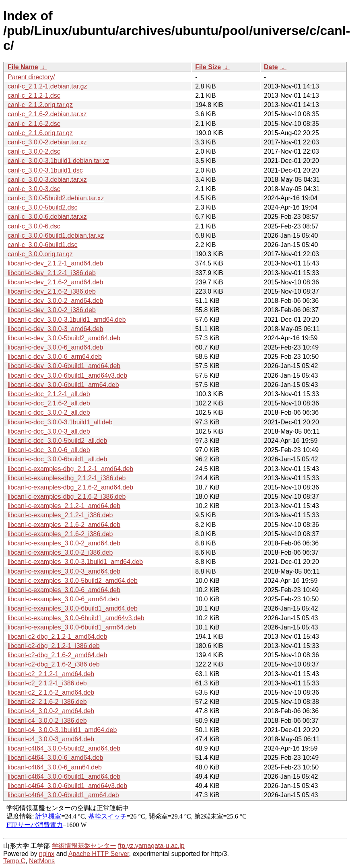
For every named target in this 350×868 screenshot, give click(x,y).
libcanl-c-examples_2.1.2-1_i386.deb (60, 515)
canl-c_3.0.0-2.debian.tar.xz (47, 142)
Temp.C (14, 861)
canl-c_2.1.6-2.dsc (34, 124)
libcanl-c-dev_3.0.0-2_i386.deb (52, 310)
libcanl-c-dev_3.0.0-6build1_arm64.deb (63, 385)
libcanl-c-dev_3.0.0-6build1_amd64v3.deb (67, 375)
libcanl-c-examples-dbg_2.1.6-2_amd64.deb (70, 487)
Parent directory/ (31, 77)
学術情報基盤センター (84, 846)
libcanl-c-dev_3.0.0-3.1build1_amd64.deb (67, 320)
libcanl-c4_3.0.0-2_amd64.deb (51, 711)
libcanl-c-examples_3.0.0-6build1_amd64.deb (73, 608)
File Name (23, 67)
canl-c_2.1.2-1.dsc (34, 96)
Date (271, 67)
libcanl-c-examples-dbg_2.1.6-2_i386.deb (67, 497)
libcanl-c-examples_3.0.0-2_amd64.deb (64, 543)
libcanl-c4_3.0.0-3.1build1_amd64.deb (62, 730)
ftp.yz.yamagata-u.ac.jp (151, 846)
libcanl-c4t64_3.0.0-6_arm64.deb (55, 767)
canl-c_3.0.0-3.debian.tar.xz (47, 180)
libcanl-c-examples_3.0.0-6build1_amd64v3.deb (76, 618)
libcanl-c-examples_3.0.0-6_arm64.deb (63, 599)
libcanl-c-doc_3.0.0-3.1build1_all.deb (60, 422)
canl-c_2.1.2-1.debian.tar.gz (47, 86)
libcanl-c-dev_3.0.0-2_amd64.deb (55, 301)
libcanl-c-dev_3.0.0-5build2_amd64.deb (64, 338)
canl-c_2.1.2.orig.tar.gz (40, 105)
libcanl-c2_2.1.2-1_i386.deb (47, 683)
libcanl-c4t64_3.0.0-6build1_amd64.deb (64, 776)
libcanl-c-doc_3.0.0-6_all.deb (49, 450)
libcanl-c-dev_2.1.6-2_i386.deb (52, 291)
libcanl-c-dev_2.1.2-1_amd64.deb (55, 263)
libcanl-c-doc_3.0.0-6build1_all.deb (57, 459)
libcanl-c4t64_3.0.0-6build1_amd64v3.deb (67, 786)
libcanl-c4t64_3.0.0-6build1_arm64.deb (63, 795)
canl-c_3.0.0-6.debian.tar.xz (47, 217)
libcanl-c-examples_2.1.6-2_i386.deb (60, 534)
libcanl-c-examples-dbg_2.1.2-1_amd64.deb (70, 469)
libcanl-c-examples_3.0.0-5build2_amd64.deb (73, 581)
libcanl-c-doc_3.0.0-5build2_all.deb (57, 441)
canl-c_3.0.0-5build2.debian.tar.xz (56, 198)
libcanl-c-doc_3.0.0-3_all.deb (49, 431)
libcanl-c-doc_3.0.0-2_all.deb (49, 412)
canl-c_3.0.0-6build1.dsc (42, 245)
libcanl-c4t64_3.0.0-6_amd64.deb (56, 758)
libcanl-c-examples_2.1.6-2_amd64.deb (64, 525)
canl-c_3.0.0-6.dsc (34, 226)
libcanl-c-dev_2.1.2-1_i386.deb (52, 273)
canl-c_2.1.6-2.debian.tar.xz (47, 114)
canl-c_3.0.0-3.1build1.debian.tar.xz (59, 161)
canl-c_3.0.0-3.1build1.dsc (45, 170)
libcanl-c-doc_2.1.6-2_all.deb (49, 403)
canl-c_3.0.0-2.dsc (34, 151)
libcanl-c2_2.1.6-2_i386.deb (47, 702)
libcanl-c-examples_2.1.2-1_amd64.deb (64, 506)
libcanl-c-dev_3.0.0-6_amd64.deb (55, 347)
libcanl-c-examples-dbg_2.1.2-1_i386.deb (67, 478)
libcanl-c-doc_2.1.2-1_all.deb (49, 394)
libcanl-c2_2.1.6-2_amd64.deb (51, 692)
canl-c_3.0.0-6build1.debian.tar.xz (56, 236)
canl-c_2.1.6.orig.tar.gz (40, 133)
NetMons (42, 861)
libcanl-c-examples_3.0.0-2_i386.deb (60, 552)
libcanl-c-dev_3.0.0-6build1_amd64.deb (64, 366)
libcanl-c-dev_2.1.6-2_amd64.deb (55, 282)
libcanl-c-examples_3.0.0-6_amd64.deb (64, 590)
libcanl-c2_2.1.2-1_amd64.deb (51, 674)
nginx (47, 854)
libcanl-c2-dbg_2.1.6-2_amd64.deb (57, 655)
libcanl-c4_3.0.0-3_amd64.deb (51, 739)
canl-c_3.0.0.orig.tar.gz (40, 254)
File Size (208, 67)
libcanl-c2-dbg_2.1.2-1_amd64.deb (57, 637)
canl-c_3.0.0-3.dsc (34, 189)
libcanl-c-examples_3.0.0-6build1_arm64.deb (72, 627)
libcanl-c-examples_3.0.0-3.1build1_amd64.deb (75, 562)
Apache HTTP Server (99, 854)
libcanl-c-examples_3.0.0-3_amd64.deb (64, 571)
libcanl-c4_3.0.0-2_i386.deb (47, 721)
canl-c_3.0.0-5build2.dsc (42, 207)
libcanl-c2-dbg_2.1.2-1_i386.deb (54, 646)
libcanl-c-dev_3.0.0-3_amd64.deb (55, 329)
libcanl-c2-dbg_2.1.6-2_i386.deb (54, 664)
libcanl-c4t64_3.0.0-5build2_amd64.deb (64, 748)
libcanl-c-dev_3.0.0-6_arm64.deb (55, 357)
